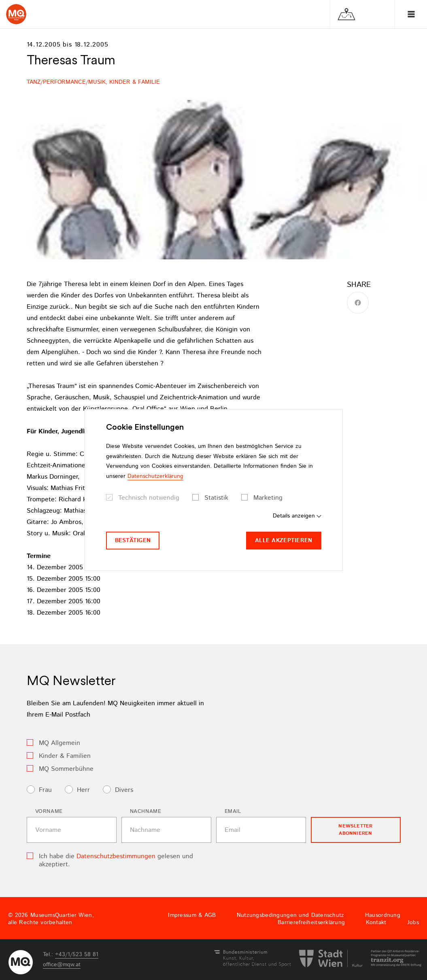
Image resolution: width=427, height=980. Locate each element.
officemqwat (62, 965)
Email (233, 811)
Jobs (413, 923)
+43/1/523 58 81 (77, 955)
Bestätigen (133, 541)
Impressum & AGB (192, 915)
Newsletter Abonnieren (355, 830)
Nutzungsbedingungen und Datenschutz (291, 915)
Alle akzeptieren (284, 541)
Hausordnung (383, 915)
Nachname (146, 811)
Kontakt (376, 923)
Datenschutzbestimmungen (116, 856)
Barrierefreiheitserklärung (311, 923)
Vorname (49, 811)
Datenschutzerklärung (155, 476)
